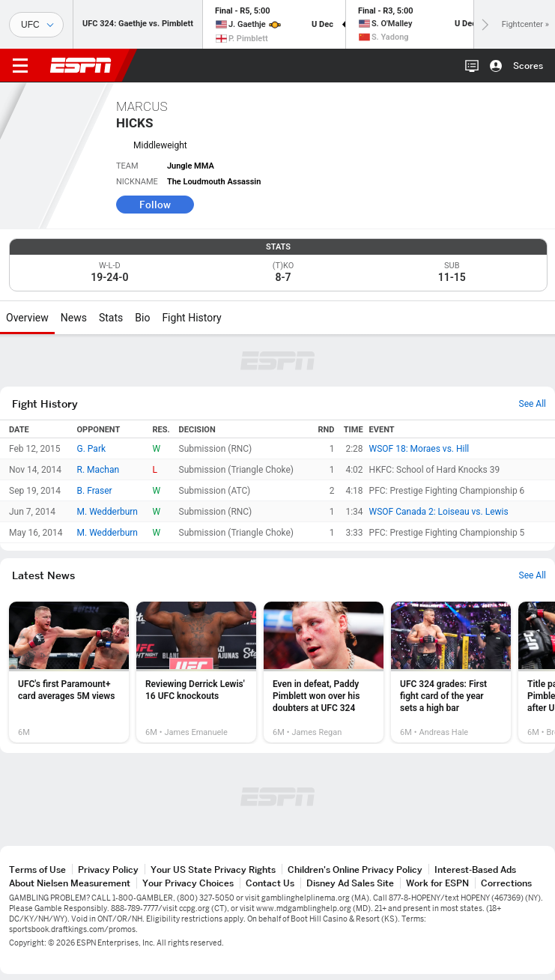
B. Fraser (95, 491)
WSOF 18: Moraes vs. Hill (419, 449)
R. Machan (98, 470)
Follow (155, 205)
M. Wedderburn (107, 512)
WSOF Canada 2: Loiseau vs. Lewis (439, 512)
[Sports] (36, 25)
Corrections (506, 883)
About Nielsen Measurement (70, 883)
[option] (69, 672)
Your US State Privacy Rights (213, 869)
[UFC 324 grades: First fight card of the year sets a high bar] (451, 672)
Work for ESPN (437, 883)
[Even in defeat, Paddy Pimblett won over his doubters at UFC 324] (324, 672)
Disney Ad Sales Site (350, 883)
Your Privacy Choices (188, 883)
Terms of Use (37, 869)
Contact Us (270, 883)
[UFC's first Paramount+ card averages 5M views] (69, 672)
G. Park (92, 449)
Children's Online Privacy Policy (355, 869)
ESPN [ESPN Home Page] (81, 65)
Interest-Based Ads (475, 869)
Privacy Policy (108, 869)
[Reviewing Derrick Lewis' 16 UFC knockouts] (196, 672)
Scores (528, 66)
